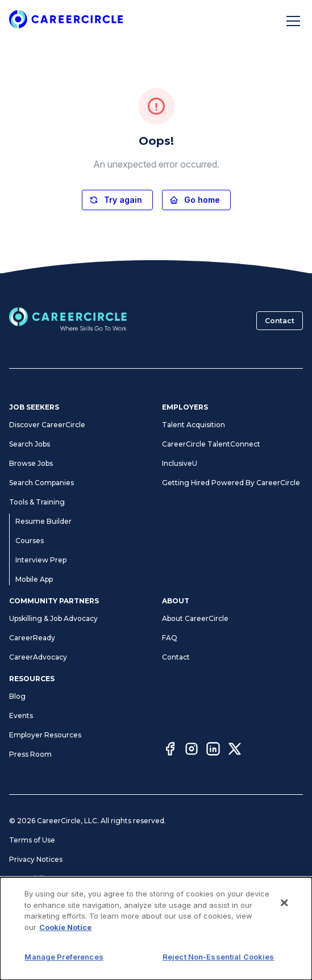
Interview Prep (41, 560)
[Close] (284, 959)
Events (21, 716)
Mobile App (34, 579)
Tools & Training (37, 502)
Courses (30, 541)
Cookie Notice (34, 917)
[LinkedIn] (213, 750)
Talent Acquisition (194, 425)
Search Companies (41, 483)
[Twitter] (235, 750)
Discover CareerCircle (47, 425)
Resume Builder (43, 521)
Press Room (30, 754)
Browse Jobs (31, 463)
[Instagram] (192, 750)
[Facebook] (170, 750)
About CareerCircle (195, 618)
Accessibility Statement (50, 879)
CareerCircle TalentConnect (211, 444)
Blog (17, 696)
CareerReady (32, 638)
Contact (280, 321)
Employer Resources (45, 735)
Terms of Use (32, 840)
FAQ (170, 638)
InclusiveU (180, 463)
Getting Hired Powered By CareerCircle (231, 483)
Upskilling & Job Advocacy (53, 618)
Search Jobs (30, 444)
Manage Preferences (46, 898)
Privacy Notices (36, 859)
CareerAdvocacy (38, 657)
